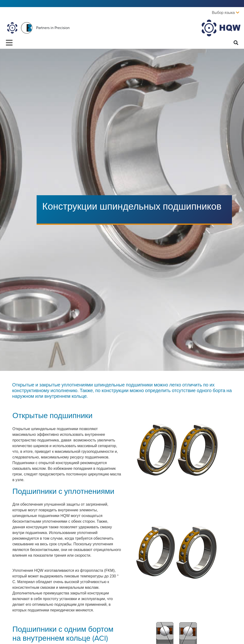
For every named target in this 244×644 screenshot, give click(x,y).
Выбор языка (223, 13)
